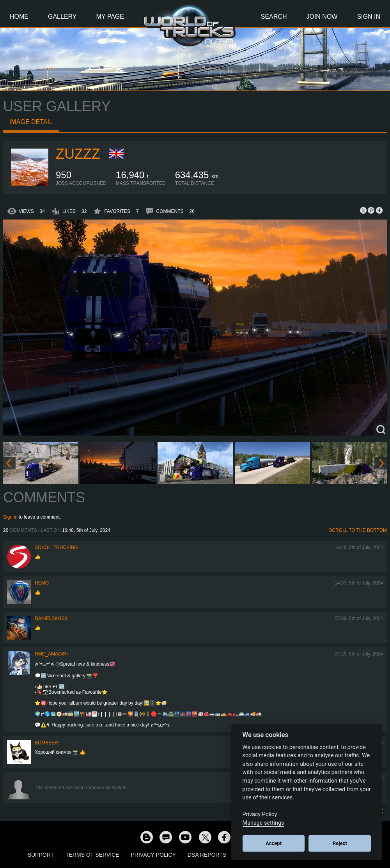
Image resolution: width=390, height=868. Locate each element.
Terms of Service (92, 855)
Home (19, 17)
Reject (340, 843)
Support (41, 855)
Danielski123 (51, 618)
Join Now (322, 17)
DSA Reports (207, 855)
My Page (110, 17)
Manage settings (263, 823)
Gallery (62, 17)
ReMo (42, 583)
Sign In (369, 17)
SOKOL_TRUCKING (56, 547)
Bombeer (46, 743)
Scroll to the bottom (358, 530)
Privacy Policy (153, 855)
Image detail (31, 122)
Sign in (10, 517)
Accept (274, 843)
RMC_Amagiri (51, 654)
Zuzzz (78, 154)
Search (274, 17)
